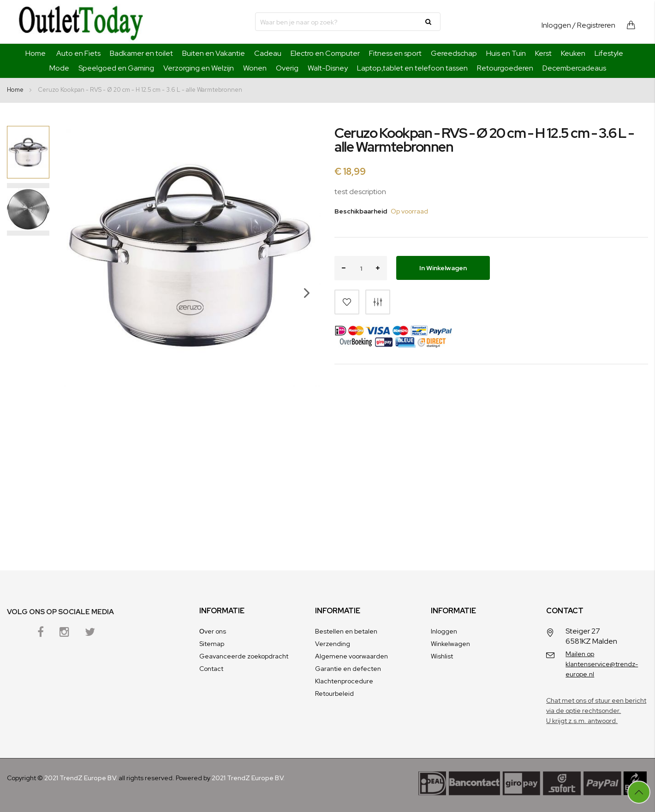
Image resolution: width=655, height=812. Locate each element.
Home (36, 53)
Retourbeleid (334, 693)
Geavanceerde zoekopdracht (244, 656)
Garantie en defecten (348, 669)
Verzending (333, 644)
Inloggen (556, 25)
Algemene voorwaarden (351, 656)
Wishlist (442, 656)
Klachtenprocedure (344, 681)
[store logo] (81, 22)
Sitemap (212, 644)
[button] (302, 320)
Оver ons (213, 631)
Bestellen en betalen (346, 631)
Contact (211, 669)
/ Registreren (594, 25)
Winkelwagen (450, 644)
